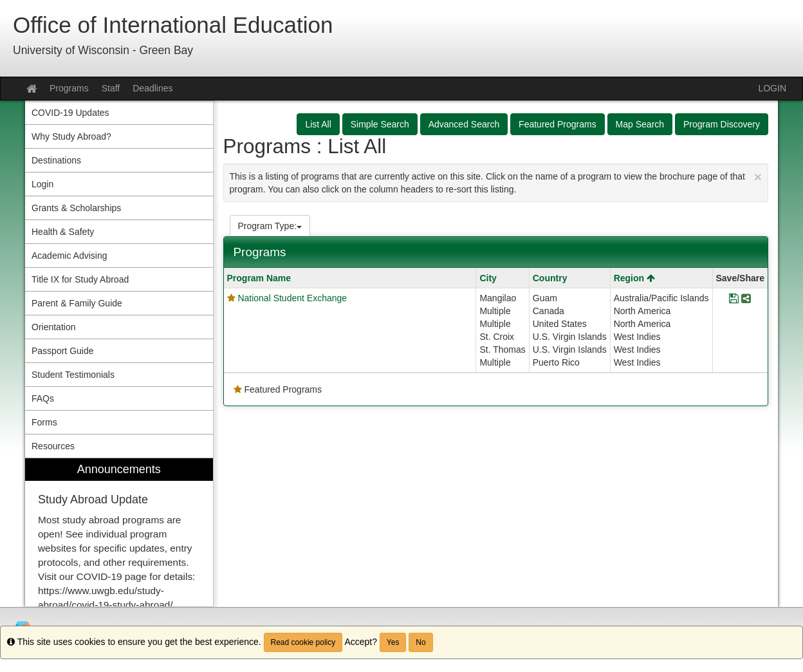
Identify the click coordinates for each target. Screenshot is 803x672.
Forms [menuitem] (44, 422)
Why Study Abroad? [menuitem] (71, 136)
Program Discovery (722, 124)
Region (634, 278)
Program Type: (270, 226)
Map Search (640, 124)
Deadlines (152, 88)
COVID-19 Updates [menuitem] (70, 113)
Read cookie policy (303, 642)
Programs (69, 88)
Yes (393, 642)
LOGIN (772, 88)
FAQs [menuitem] (43, 398)
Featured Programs (558, 124)
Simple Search (380, 124)
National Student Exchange (292, 298)
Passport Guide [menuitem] (63, 351)
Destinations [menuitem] (56, 160)
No (420, 642)
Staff (111, 88)
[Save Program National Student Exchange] (734, 299)
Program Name (259, 278)
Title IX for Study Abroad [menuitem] (80, 279)
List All (318, 124)
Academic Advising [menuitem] (69, 256)
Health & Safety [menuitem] (63, 232)
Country (550, 278)
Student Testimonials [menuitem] (73, 375)
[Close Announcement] (758, 177)
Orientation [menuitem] (53, 327)
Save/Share (741, 278)
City (488, 278)
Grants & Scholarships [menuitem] (76, 208)
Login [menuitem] (42, 184)
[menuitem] (119, 533)
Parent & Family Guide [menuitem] (77, 303)
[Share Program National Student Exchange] (746, 299)
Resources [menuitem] (53, 446)
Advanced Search (464, 124)
